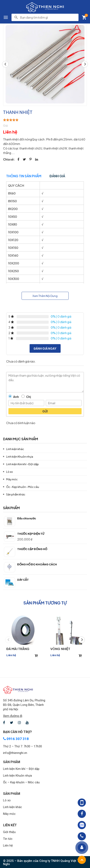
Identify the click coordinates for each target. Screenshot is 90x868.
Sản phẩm (11, 508)
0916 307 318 (16, 739)
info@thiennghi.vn (15, 753)
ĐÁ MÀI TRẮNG (18, 649)
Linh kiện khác (15, 449)
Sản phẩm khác (16, 494)
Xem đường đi (13, 716)
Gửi (45, 411)
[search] (48, 17)
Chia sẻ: (9, 159)
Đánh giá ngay (45, 348)
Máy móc (12, 479)
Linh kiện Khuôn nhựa (20, 457)
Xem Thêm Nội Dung (45, 296)
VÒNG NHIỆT (60, 649)
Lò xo (10, 472)
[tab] (45, 438)
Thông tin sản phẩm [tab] (24, 176)
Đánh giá (57, 176)
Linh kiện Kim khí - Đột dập (22, 464)
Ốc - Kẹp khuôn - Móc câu (23, 487)
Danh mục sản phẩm (21, 439)
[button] (85, 64)
